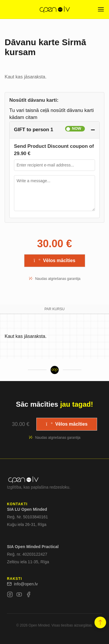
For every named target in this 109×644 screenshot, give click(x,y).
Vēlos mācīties (54, 260)
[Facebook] (28, 596)
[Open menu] (101, 9)
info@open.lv (22, 584)
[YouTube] (19, 596)
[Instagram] (10, 596)
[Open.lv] (54, 9)
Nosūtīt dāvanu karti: (34, 100)
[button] (100, 623)
